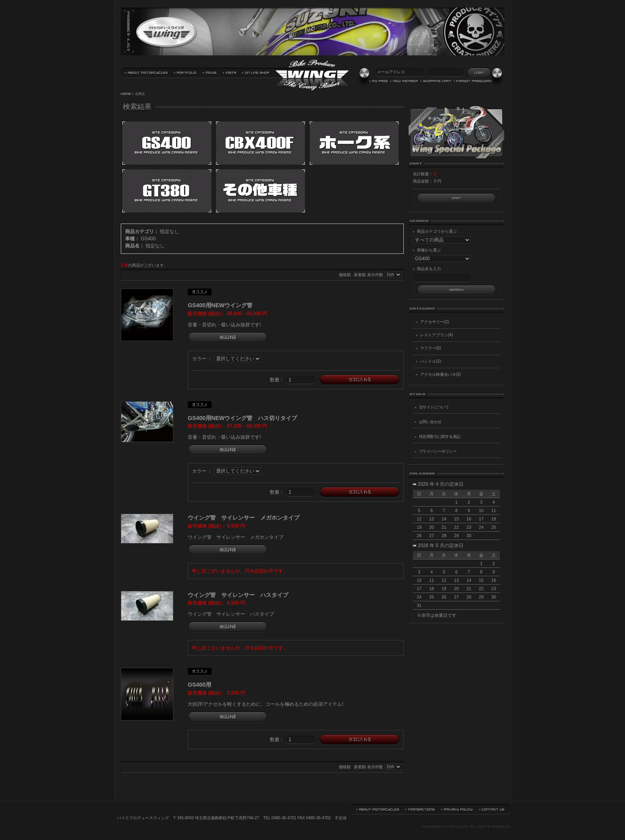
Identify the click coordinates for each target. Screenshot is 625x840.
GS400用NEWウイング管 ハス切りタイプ (242, 418)
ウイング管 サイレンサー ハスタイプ (238, 595)
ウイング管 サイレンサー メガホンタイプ (244, 518)
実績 (185, 73)
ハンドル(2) (430, 361)
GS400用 (199, 685)
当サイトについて (146, 73)
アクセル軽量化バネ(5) (440, 374)
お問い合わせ (430, 422)
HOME (126, 94)
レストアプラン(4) (436, 335)
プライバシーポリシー (438, 451)
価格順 (345, 275)
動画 (210, 73)
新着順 (360, 275)
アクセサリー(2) (434, 322)
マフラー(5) (430, 348)
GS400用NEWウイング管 (220, 305)
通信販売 (256, 73)
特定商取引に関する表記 (439, 437)
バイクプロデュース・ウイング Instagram (230, 73)
